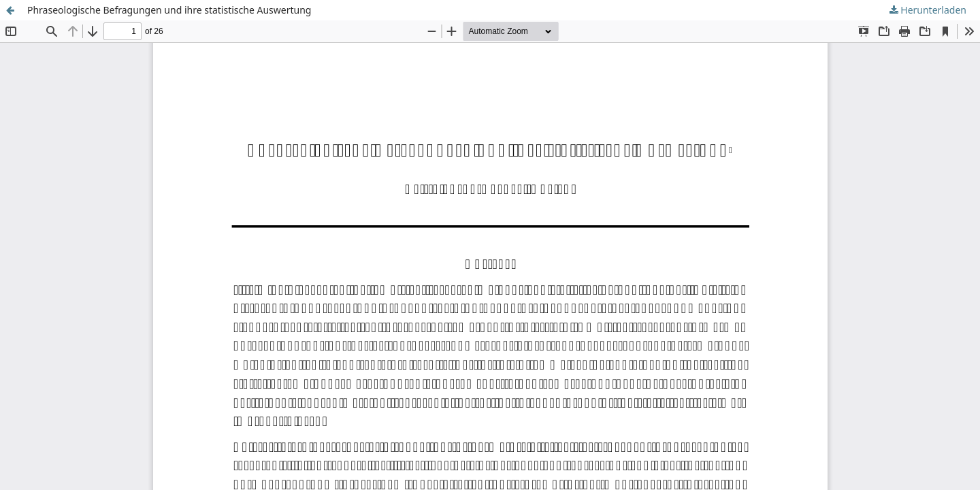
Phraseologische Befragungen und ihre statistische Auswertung (169, 10)
